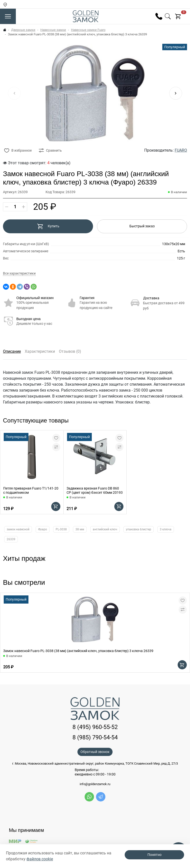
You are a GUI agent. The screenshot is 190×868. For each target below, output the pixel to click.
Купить (48, 226)
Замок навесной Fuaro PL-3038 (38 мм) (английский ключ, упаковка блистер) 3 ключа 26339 (78, 651)
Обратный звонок (95, 752)
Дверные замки (23, 30)
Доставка (151, 298)
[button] (176, 93)
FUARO (181, 150)
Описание (12, 351)
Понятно (154, 855)
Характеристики (40, 351)
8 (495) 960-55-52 (95, 727)
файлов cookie (40, 859)
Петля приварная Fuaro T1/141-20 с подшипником (31, 490)
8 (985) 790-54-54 (95, 738)
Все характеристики (19, 273)
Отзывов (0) (70, 351)
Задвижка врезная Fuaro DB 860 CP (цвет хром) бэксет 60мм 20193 (95, 490)
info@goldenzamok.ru (95, 784)
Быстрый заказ (142, 226)
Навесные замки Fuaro (88, 30)
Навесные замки (53, 30)
